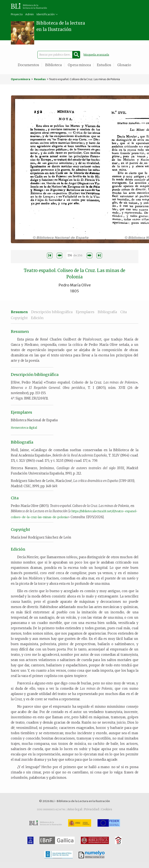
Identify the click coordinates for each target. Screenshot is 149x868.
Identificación (45, 14)
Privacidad (92, 809)
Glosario (124, 65)
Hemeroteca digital (24, 428)
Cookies (106, 809)
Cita (123, 312)
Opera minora (79, 65)
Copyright (19, 318)
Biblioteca (53, 65)
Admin (30, 14)
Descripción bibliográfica (52, 312)
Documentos (28, 65)
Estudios (104, 65)
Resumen (19, 312)
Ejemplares (85, 312)
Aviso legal (75, 809)
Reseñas (40, 79)
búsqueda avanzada (96, 54)
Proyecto (17, 14)
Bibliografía (107, 312)
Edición (37, 318)
